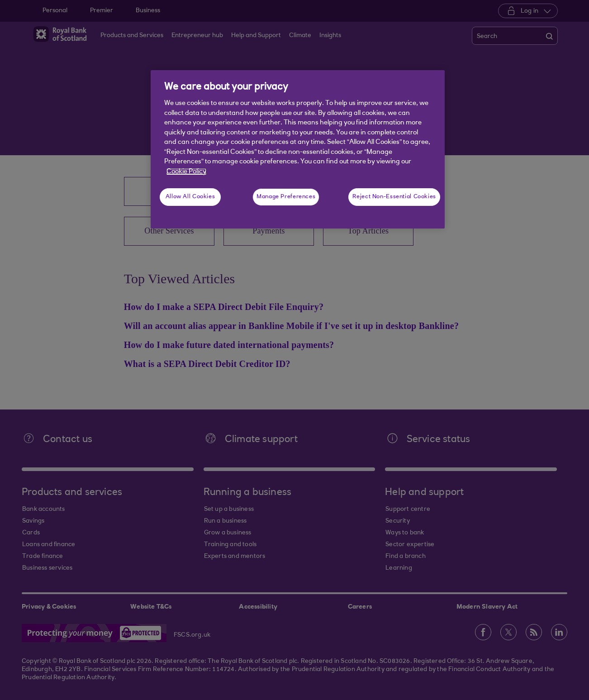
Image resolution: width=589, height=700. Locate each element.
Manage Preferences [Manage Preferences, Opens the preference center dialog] (286, 197)
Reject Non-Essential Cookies (394, 197)
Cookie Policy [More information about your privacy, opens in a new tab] (186, 172)
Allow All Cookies (190, 197)
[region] (298, 149)
